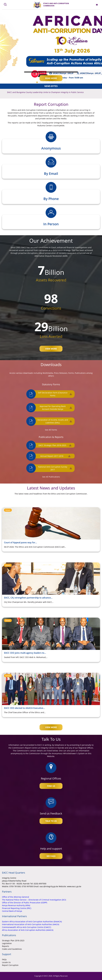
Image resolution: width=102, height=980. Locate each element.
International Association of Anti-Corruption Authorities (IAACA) (31, 924)
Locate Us (6, 962)
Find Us (51, 786)
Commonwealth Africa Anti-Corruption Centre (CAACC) (27, 927)
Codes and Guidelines (12, 949)
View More (51, 349)
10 (65, 82)
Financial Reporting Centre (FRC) (17, 908)
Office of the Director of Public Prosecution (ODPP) (25, 903)
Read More (51, 78)
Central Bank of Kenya (12, 911)
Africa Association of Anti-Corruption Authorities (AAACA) (28, 930)
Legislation (7, 943)
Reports (6, 946)
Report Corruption (10, 965)
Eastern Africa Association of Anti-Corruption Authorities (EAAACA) (32, 922)
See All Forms (51, 430)
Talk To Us (51, 821)
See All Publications (51, 477)
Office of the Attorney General (16, 897)
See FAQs (51, 856)
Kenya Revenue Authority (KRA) (16, 905)
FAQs (4, 959)
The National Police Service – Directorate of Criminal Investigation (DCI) (34, 900)
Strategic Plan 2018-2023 (13, 941)
